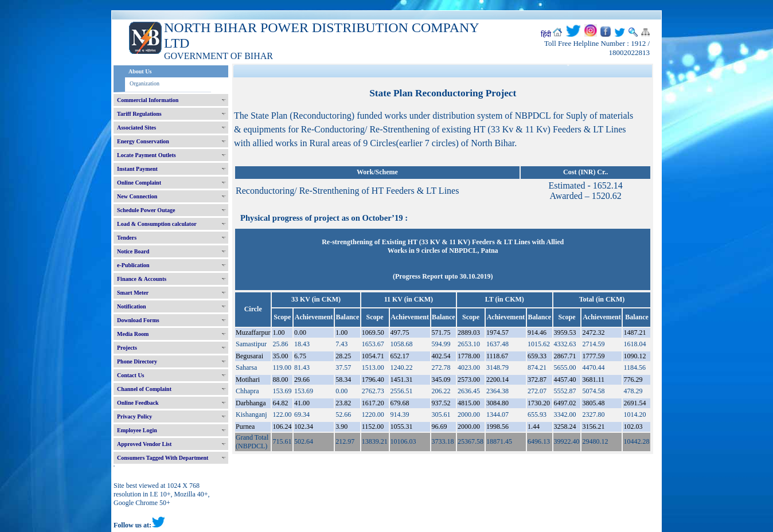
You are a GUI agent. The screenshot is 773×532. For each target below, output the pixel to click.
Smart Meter (133, 293)
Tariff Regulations (139, 114)
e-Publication (133, 265)
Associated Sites (136, 128)
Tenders (127, 238)
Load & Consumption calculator (157, 224)
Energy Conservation (143, 141)
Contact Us (131, 375)
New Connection (137, 196)
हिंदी (546, 34)
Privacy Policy (134, 416)
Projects (127, 348)
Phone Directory (137, 361)
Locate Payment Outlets (147, 155)
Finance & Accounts (142, 279)
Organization (145, 83)
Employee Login (137, 430)
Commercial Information (148, 100)
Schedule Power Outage (146, 210)
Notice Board (133, 251)
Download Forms (138, 320)
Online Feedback (138, 403)
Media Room (133, 334)
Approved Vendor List (144, 444)
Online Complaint (139, 183)
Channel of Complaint (144, 389)
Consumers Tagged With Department (163, 458)
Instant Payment (137, 169)
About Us (140, 71)
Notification (132, 306)
